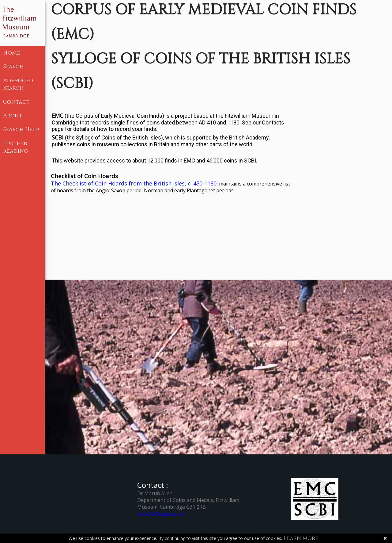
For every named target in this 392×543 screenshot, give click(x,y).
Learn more (301, 538)
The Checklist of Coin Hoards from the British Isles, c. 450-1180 (134, 183)
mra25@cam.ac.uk (161, 514)
